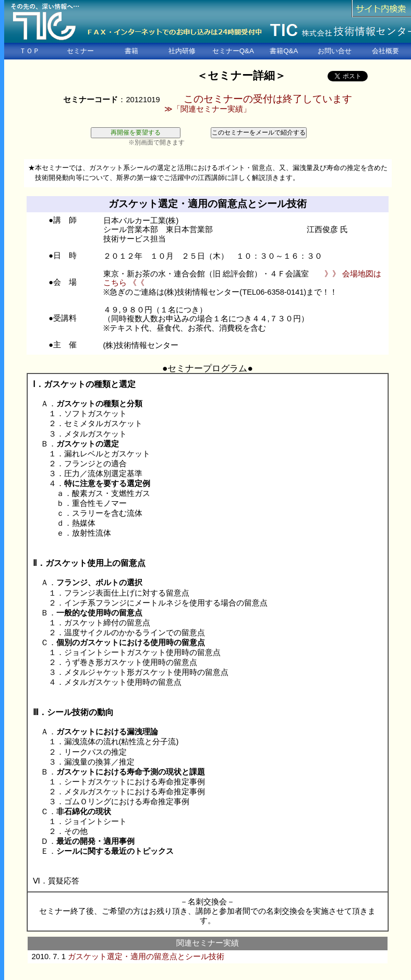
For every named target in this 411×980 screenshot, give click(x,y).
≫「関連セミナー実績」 (208, 109)
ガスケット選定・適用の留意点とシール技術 (146, 957)
